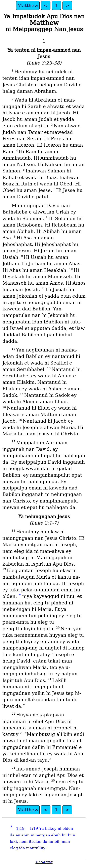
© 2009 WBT (44, 862)
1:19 (20, 828)
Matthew (28, 5)
